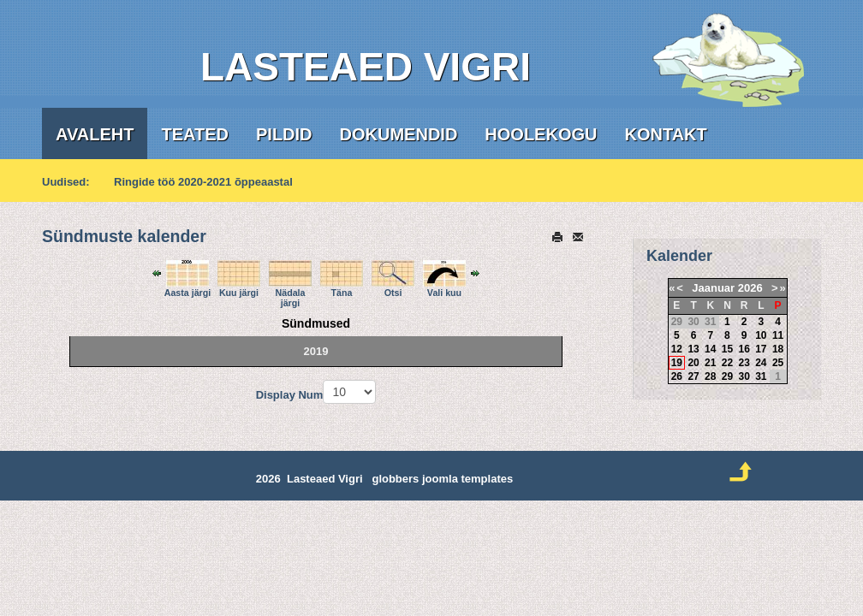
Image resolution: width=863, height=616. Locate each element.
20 (693, 363)
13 (693, 349)
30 (744, 376)
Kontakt (665, 134)
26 (677, 376)
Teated (195, 134)
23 (744, 363)
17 (761, 349)
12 (677, 349)
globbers (395, 479)
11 (778, 335)
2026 (750, 288)
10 (761, 335)
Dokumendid (399, 134)
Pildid (284, 134)
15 (727, 349)
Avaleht (95, 134)
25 (778, 363)
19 (677, 363)
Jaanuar (713, 288)
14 (710, 349)
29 (727, 376)
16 (744, 349)
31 (761, 376)
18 (778, 349)
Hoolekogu (541, 134)
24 (761, 363)
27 (693, 376)
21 (710, 363)
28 (710, 376)
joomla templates (467, 479)
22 (727, 363)
